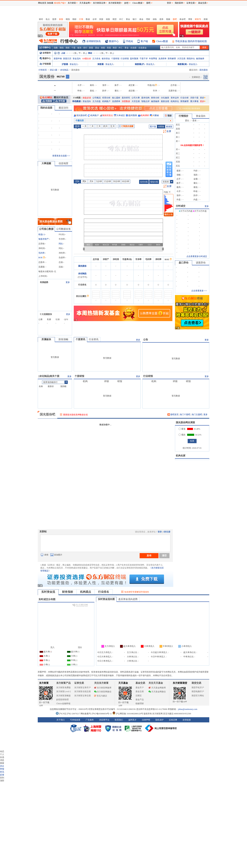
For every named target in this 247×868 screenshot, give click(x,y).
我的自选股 (46, 108)
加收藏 (50, 3)
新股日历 (67, 59)
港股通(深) (182, 64)
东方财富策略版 (63, 696)
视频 (168, 19)
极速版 (169, 127)
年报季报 (153, 59)
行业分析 (185, 98)
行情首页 (43, 70)
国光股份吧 (82, 115)
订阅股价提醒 (126, 126)
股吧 (175, 19)
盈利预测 (134, 59)
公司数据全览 (63, 229)
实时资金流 (48, 592)
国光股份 (82, 266)
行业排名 (104, 592)
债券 (161, 19)
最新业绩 (165, 101)
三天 (98, 126)
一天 (84, 126)
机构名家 (181, 456)
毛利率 (42, 253)
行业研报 (125, 59)
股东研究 (126, 98)
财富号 (198, 19)
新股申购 (58, 59)
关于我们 (61, 720)
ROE (42, 258)
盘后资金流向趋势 (128, 599)
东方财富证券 (99, 3)
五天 (113, 126)
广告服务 (90, 720)
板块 (79, 48)
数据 (88, 19)
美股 (101, 19)
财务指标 (68, 592)
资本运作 (175, 98)
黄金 (128, 19)
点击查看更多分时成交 (197, 256)
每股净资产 (44, 239)
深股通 (101, 64)
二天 (91, 126)
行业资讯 (94, 339)
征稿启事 (173, 720)
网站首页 (42, 3)
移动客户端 (59, 3)
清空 (164, 555)
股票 (54, 19)
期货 (115, 19)
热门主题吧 (197, 415)
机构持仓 (175, 101)
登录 (160, 532)
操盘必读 (87, 98)
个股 (73, 48)
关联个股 (194, 98)
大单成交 (121, 115)
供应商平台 (104, 720)
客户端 (144, 41)
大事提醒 (46, 163)
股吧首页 (173, 415)
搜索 (206, 19)
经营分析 (106, 98)
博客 (190, 19)
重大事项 (194, 101)
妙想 (126, 3)
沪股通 (65, 64)
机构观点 (86, 592)
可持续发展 (75, 720)
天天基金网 (85, 3)
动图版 (161, 127)
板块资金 (106, 59)
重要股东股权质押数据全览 (75, 415)
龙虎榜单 (162, 59)
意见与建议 (101, 696)
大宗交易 (181, 59)
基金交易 (140, 691)
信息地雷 (63, 163)
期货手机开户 (198, 688)
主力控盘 (97, 101)
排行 (85, 48)
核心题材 (116, 98)
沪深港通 (45, 64)
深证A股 (54, 70)
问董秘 (156, 115)
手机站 (130, 41)
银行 (135, 19)
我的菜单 (179, 3)
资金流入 (74, 64)
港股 (108, 19)
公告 (146, 340)
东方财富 (44, 683)
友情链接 (187, 720)
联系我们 (119, 720)
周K (84, 181)
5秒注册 (167, 532)
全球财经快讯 (93, 41)
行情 (81, 19)
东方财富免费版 (63, 688)
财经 (41, 19)
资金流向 (77, 59)
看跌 (182, 435)
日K (77, 181)
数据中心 (114, 41)
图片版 (153, 127)
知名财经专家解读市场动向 (137, 592)
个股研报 (115, 59)
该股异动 (201, 263)
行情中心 (45, 48)
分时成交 (181, 206)
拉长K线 (144, 182)
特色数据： (78, 101)
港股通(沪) (140, 64)
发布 (149, 555)
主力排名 (96, 59)
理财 (148, 19)
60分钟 (126, 181)
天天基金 (123, 683)
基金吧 (183, 19)
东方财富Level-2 (64, 691)
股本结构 (145, 98)
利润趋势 (44, 282)
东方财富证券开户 (83, 688)
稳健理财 (140, 704)
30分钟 (116, 181)
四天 (105, 126)
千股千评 (144, 59)
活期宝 (139, 696)
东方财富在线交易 (83, 691)
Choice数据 (162, 41)
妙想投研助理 (62, 700)
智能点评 (145, 101)
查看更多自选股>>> (61, 156)
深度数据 (126, 101)
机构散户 (106, 101)
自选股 (133, 48)
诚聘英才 (132, 720)
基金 (141, 19)
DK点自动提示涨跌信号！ (192, 145)
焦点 (48, 19)
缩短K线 (154, 182)
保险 (155, 19)
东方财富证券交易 (83, 696)
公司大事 (136, 98)
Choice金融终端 (63, 704)
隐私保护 (160, 720)
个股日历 (80, 121)
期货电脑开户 (198, 691)
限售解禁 (172, 59)
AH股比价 (87, 59)
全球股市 (45, 53)
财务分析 (155, 98)
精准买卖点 (108, 115)
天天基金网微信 (157, 692)
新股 (61, 19)
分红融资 (165, 98)
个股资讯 (80, 339)
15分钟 (107, 181)
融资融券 (200, 59)
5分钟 (99, 181)
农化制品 (64, 70)
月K (91, 181)
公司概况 (97, 98)
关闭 (34, 9)
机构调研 (145, 115)
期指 (68, 19)
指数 (56, 48)
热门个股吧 (185, 415)
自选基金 (143, 48)
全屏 (169, 131)
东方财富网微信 (103, 692)
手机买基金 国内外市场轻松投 (191, 41)
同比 (61, 244)
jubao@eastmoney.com (188, 709)
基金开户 (140, 688)
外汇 (121, 19)
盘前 (77, 126)
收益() (42, 234)
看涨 (182, 429)
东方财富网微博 (103, 688)
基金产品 (140, 700)
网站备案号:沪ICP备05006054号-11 (96, 714)
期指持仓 (191, 59)
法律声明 (146, 720)
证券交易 (191, 3)
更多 (203, 98)
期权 (74, 19)
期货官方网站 (198, 696)
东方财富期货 (180, 683)
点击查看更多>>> (199, 291)
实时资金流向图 (106, 599)
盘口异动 (184, 263)
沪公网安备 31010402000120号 (128, 714)
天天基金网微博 (157, 688)
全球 (95, 19)
